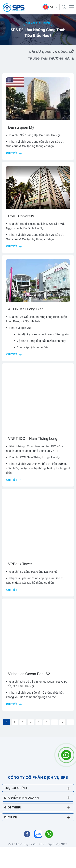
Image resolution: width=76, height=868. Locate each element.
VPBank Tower (20, 564)
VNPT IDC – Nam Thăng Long (33, 439)
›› (70, 722)
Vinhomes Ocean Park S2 (29, 674)
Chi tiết (14, 153)
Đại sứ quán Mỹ (21, 127)
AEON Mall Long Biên (26, 309)
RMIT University (21, 216)
